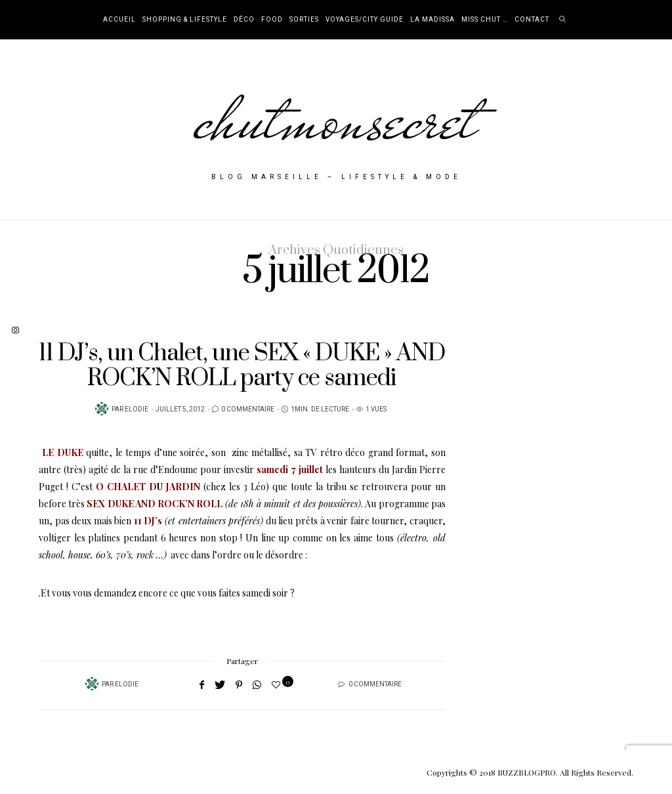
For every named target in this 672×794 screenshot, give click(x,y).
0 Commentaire (248, 409)
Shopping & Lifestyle (185, 20)
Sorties (304, 20)
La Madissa (432, 20)
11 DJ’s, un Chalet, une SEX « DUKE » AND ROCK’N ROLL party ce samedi (242, 366)
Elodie (136, 409)
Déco (244, 20)
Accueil (119, 20)
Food (272, 20)
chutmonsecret (336, 119)
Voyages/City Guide (365, 20)
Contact (532, 20)
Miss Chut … (485, 20)
